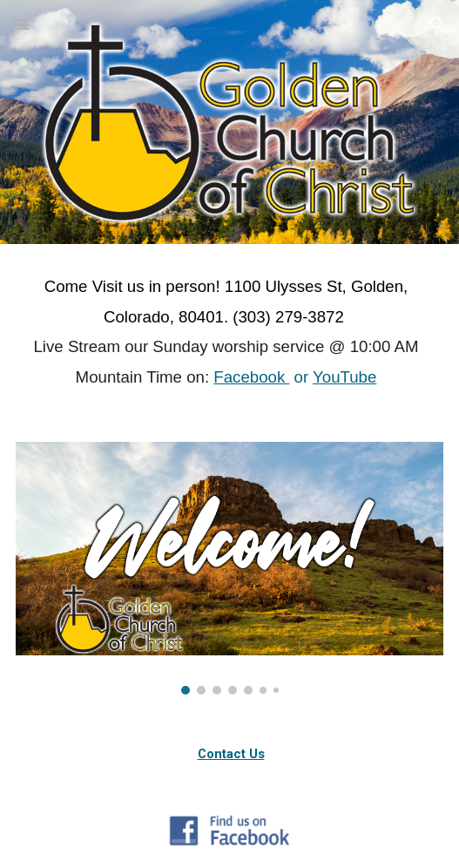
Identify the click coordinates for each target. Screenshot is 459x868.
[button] (21, 24)
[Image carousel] (229, 568)
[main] (229, 332)
